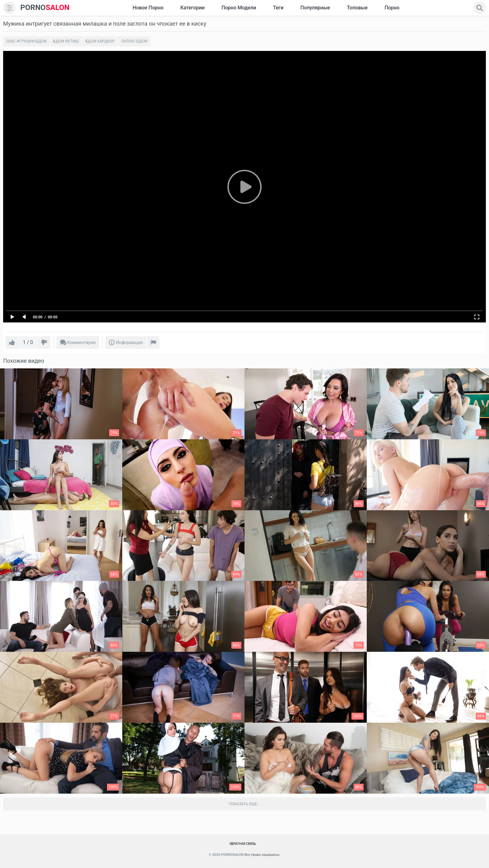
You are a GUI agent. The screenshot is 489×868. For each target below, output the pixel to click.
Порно (392, 8)
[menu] (9, 8)
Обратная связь (243, 844)
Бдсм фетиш (66, 41)
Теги (278, 8)
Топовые (357, 8)
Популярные (315, 8)
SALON (45, 8)
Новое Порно (148, 8)
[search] (480, 8)
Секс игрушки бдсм (26, 41)
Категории (193, 8)
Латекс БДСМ (134, 41)
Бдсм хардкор (100, 41)
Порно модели (239, 8)
